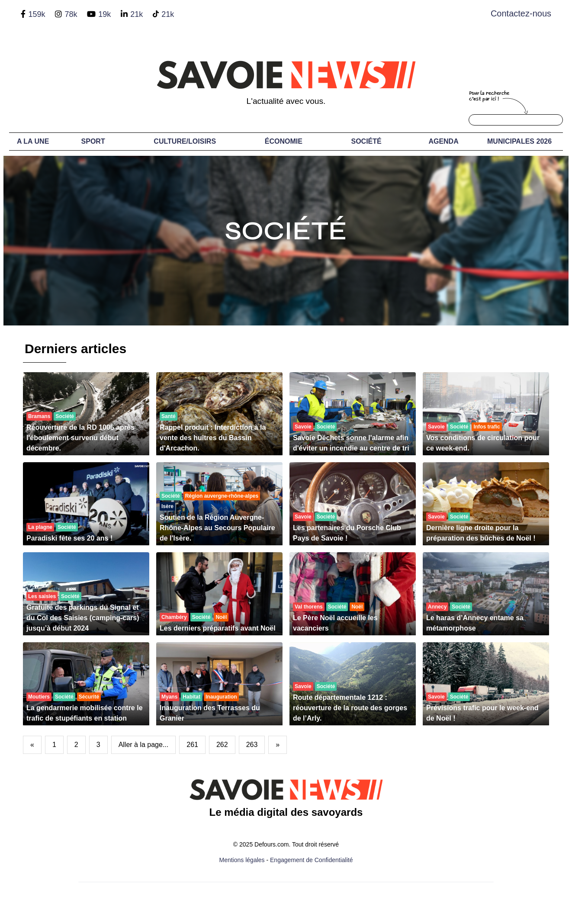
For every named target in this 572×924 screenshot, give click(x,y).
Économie (284, 141)
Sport (93, 141)
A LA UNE (33, 141)
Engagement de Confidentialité (311, 860)
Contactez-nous (521, 13)
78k (71, 14)
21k (137, 14)
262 (222, 745)
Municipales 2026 (519, 141)
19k (104, 14)
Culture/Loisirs (185, 141)
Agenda (443, 141)
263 (252, 745)
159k (37, 14)
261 (192, 745)
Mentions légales (242, 860)
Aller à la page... (144, 745)
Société (366, 141)
